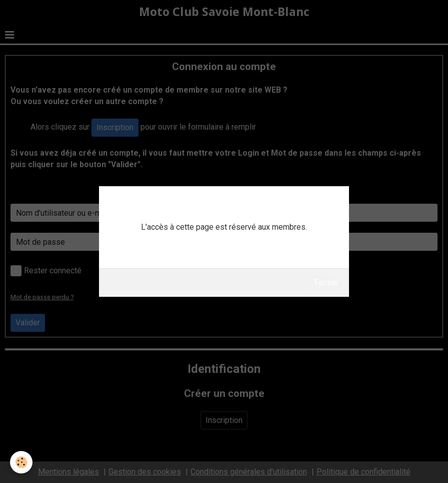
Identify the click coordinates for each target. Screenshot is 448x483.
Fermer (326, 283)
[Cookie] (21, 462)
